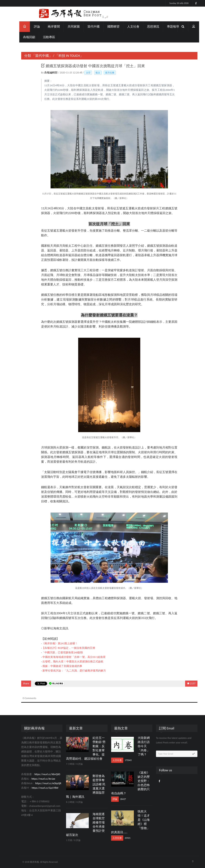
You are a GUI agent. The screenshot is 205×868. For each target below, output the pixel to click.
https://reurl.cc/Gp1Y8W (38, 788)
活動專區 (42, 37)
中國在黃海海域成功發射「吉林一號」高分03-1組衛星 (67, 657)
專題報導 (166, 27)
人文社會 (126, 27)
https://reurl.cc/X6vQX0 (41, 774)
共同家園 (67, 27)
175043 (121, 760)
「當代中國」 (35, 56)
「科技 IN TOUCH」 (62, 56)
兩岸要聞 (47, 27)
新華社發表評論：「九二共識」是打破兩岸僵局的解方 (68, 671)
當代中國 (87, 27)
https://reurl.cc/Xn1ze (36, 779)
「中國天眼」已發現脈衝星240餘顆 (56, 653)
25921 (121, 838)
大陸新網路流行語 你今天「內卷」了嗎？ (137, 746)
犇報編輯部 (44, 73)
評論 (30, 27)
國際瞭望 (107, 27)
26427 (116, 799)
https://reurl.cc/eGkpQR (41, 783)
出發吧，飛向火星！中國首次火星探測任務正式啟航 (66, 662)
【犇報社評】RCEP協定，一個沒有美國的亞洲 (62, 648)
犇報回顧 (22, 37)
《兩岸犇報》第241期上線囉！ (53, 643)
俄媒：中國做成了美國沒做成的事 (56, 666)
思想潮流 (146, 27)
